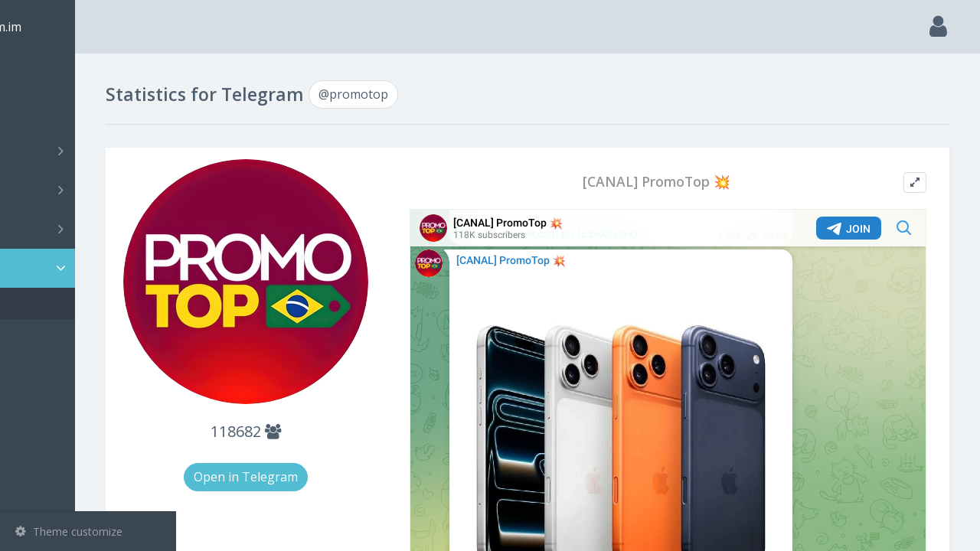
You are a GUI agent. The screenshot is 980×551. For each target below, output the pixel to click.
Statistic (93, 268)
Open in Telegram (331, 457)
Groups (90, 190)
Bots (90, 229)
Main (37, 73)
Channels (90, 151)
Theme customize (69, 531)
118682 (331, 411)
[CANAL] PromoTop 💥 (690, 182)
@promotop (69, 303)
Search (40, 112)
